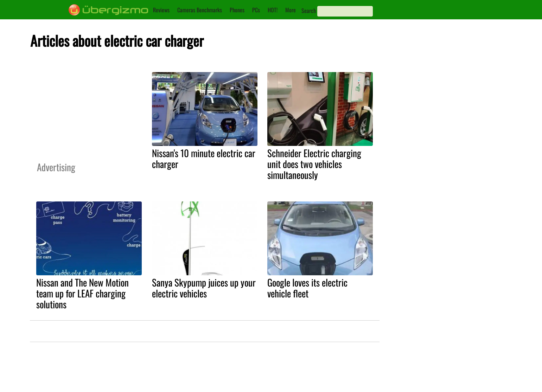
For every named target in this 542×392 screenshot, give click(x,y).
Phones (237, 10)
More (291, 10)
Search (309, 11)
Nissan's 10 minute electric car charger (204, 158)
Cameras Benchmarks (200, 10)
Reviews (161, 10)
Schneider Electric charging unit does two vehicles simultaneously (314, 164)
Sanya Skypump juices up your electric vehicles (204, 288)
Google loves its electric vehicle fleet (307, 288)
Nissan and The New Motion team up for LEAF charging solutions (82, 293)
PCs (256, 10)
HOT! (273, 10)
